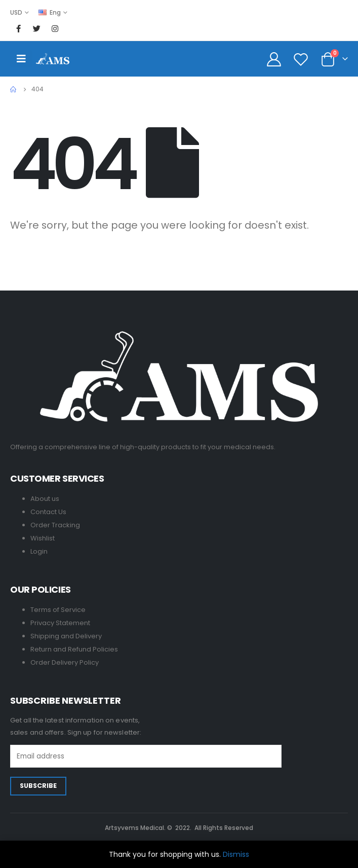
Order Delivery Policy (65, 662)
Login (39, 551)
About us (45, 499)
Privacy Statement (60, 623)
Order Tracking (55, 525)
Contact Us (48, 512)
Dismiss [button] (236, 854)
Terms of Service (58, 610)
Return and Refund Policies (74, 649)
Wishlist (43, 538)
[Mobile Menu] (21, 59)
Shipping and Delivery (66, 636)
